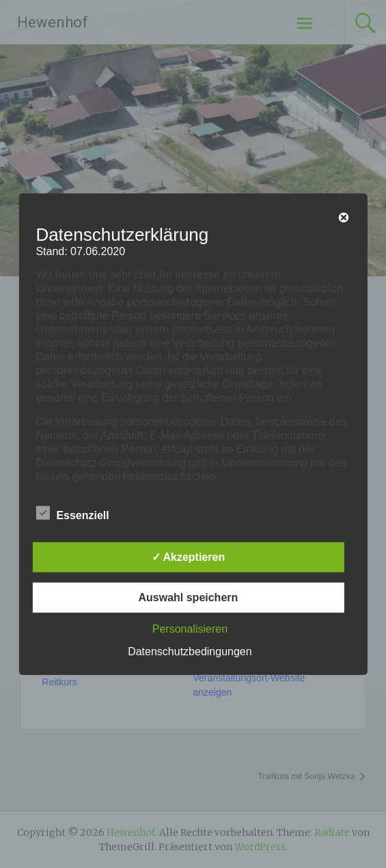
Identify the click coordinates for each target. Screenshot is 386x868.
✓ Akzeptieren (189, 557)
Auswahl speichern (188, 597)
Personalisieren (190, 629)
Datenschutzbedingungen (190, 652)
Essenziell (72, 513)
